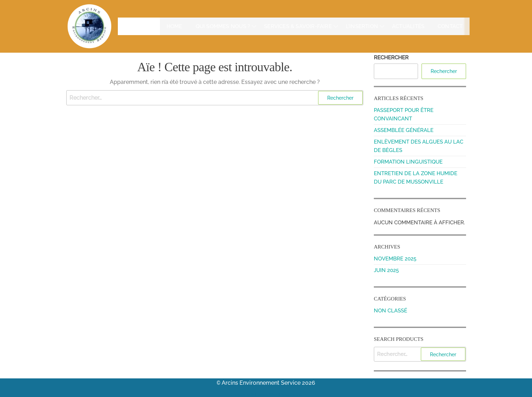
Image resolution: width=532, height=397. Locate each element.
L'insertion (360, 26)
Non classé (390, 311)
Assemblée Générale (404, 130)
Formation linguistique (408, 162)
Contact (451, 26)
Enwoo (262, 394)
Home (162, 26)
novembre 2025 (395, 259)
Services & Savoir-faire (291, 26)
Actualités (409, 26)
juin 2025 (386, 270)
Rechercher (391, 58)
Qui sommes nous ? (211, 26)
